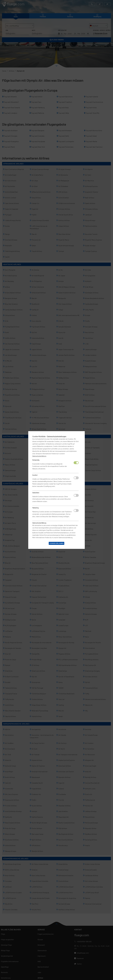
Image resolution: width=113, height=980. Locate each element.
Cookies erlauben (56, 543)
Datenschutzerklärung (39, 456)
